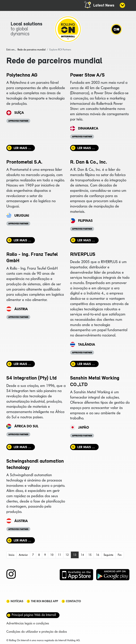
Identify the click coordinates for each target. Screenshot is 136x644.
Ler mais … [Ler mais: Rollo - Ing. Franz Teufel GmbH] (22, 364)
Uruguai (22, 215)
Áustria (21, 309)
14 (82, 555)
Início (12, 555)
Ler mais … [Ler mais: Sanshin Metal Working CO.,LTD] (86, 447)
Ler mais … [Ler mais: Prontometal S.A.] (22, 240)
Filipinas (85, 221)
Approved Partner (18, 121)
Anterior (23, 555)
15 (90, 555)
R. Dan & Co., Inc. (89, 162)
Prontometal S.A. (24, 162)
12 (67, 555)
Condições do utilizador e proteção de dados (37, 632)
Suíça (19, 113)
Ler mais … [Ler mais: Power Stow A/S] (86, 148)
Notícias (17, 601)
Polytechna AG (22, 75)
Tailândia (87, 344)
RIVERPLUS (83, 255)
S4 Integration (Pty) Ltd (32, 378)
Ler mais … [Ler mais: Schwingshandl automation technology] (22, 540)
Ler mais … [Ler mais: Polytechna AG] (22, 148)
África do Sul (26, 426)
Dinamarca (88, 128)
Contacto (73, 601)
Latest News (104, 6)
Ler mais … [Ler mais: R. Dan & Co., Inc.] (86, 240)
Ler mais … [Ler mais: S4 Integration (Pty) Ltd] (22, 447)
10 (52, 555)
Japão (84, 427)
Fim (120, 555)
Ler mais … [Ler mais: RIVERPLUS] (86, 364)
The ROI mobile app (45, 601)
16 (98, 555)
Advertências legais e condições (28, 623)
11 (59, 555)
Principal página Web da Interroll (34, 615)
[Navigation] (116, 29)
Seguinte (108, 555)
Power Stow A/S (87, 75)
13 (75, 555)
